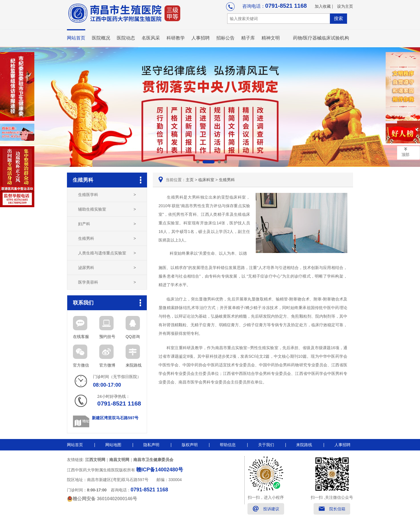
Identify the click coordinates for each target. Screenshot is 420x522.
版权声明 (190, 445)
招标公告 (225, 38)
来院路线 (304, 445)
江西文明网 (95, 460)
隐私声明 (151, 445)
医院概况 (101, 38)
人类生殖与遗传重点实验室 (107, 253)
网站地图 (113, 445)
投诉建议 (271, 509)
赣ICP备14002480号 (160, 470)
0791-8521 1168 (286, 6)
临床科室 (206, 180)
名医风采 (151, 38)
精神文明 (271, 38)
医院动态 (126, 38)
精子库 (248, 38)
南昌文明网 (119, 460)
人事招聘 (201, 38)
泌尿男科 (107, 268)
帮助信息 (228, 445)
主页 (190, 180)
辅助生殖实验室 (107, 209)
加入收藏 (323, 6)
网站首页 (76, 38)
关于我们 (266, 445)
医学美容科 (107, 282)
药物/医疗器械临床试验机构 (321, 38)
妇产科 (107, 224)
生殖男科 (107, 238)
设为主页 (345, 6)
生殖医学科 (107, 195)
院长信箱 (337, 509)
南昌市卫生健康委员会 (153, 460)
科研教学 (176, 38)
